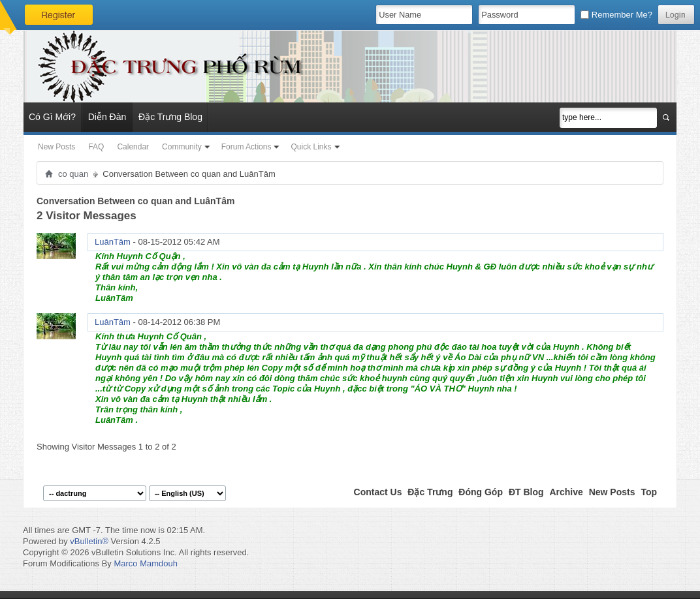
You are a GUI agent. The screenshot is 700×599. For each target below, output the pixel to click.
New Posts (56, 147)
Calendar (133, 147)
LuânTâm (113, 242)
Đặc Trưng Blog (170, 117)
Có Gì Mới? (52, 117)
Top (649, 492)
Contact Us (378, 492)
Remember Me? (616, 15)
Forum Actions (247, 147)
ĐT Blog (526, 492)
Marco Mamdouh (146, 563)
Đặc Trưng (430, 492)
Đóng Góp (481, 492)
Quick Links (311, 147)
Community (182, 147)
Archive (566, 492)
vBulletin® (89, 541)
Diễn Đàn (107, 117)
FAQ (96, 147)
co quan (73, 174)
